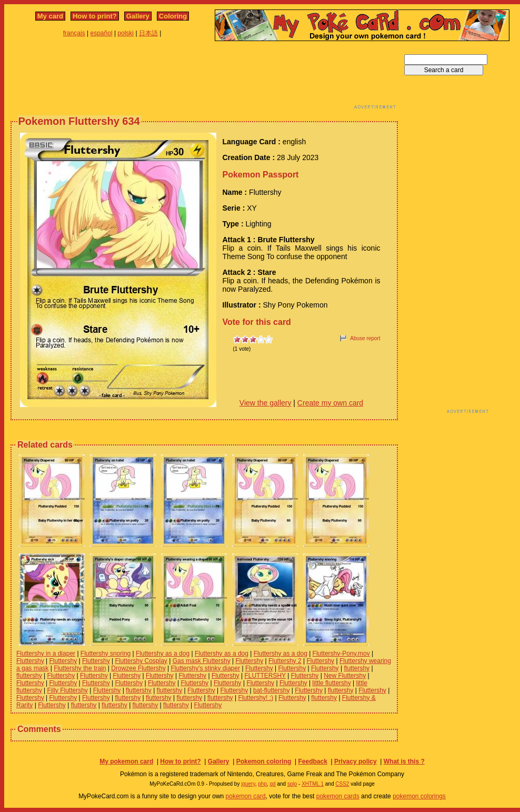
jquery (248, 784)
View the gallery (266, 403)
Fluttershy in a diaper (46, 653)
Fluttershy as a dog (163, 653)
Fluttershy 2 (285, 661)
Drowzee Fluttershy (138, 668)
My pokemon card (126, 761)
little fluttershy (331, 683)
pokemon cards (338, 796)
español (102, 33)
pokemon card (246, 796)
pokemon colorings (419, 796)
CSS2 (342, 784)
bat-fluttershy (271, 690)
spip (292, 784)
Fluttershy (30, 661)
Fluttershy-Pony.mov (341, 653)
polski (126, 33)
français (74, 33)
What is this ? (404, 761)
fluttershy (357, 668)
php (262, 784)
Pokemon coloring (264, 761)
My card (50, 16)
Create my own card (330, 403)
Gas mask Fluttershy (202, 661)
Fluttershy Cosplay (141, 661)
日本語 (148, 33)
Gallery (138, 16)
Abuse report (365, 338)
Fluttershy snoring (106, 653)
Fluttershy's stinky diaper (206, 668)
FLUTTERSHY (265, 676)
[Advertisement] (204, 78)
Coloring (173, 16)
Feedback (312, 761)
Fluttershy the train (80, 668)
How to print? (95, 16)
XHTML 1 (313, 784)
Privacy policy (356, 761)
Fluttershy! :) (256, 698)
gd (273, 784)
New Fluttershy (345, 676)
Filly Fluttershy (67, 690)
